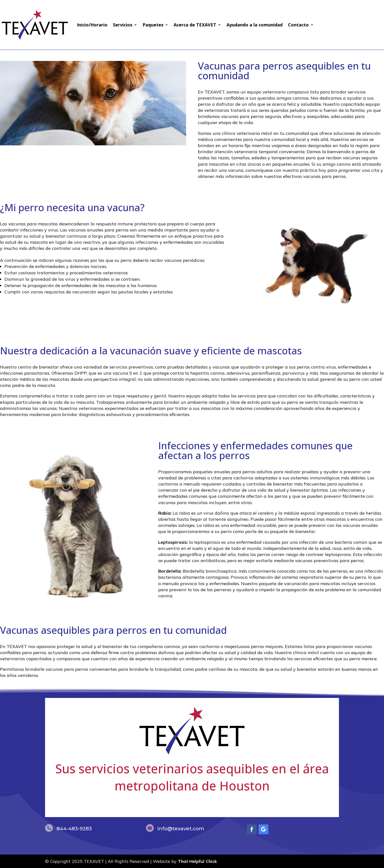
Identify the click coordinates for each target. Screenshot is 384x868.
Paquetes (153, 25)
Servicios (123, 25)
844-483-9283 (74, 829)
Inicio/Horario (92, 25)
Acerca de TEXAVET (195, 25)
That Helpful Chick (197, 861)
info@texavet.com (181, 829)
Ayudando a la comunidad (255, 25)
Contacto (298, 25)
